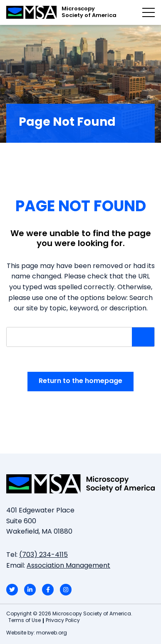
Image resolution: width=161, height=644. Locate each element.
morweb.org (52, 633)
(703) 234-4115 (43, 555)
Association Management (68, 566)
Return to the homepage (80, 381)
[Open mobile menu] (149, 12)
